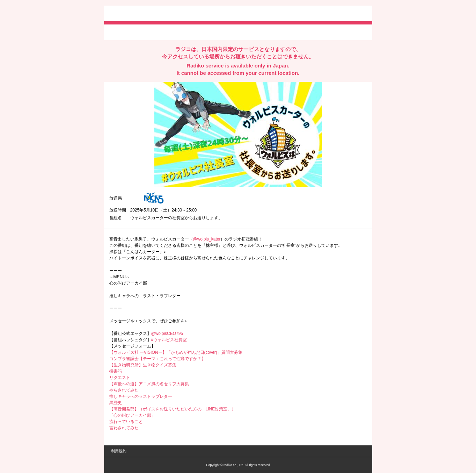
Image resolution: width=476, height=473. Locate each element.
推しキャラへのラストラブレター (141, 396)
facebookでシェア (148, 32)
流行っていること (126, 422)
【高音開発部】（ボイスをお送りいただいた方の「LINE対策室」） (173, 409)
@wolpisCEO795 (167, 334)
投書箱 (116, 371)
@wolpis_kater (207, 239)
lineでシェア (181, 32)
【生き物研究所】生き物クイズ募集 (143, 365)
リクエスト (120, 378)
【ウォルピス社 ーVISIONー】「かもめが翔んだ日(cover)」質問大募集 (176, 352)
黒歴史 (116, 403)
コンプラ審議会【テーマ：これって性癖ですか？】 (158, 359)
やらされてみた (124, 390)
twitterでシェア (120, 32)
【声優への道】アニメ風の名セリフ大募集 (149, 384)
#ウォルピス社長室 (169, 340)
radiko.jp (130, 14)
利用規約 (119, 451)
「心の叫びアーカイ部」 (132, 415)
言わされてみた (124, 428)
